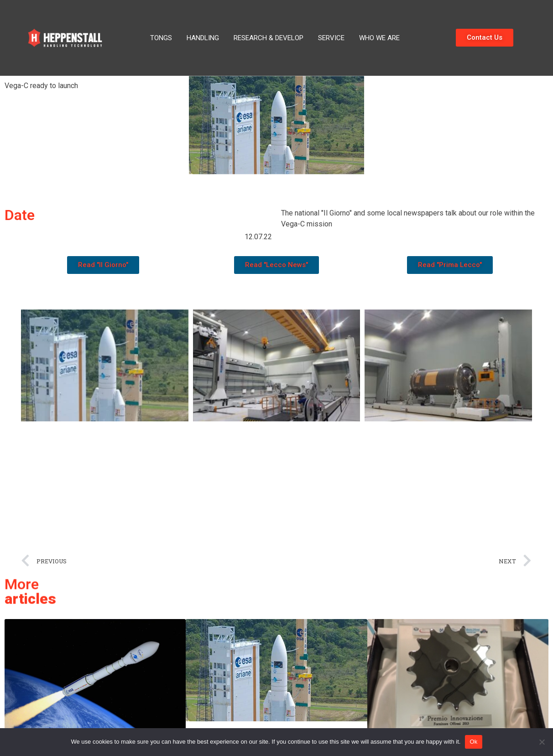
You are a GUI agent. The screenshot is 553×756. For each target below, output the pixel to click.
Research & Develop (269, 38)
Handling (203, 38)
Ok (473, 742)
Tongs (161, 38)
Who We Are (379, 38)
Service (331, 38)
